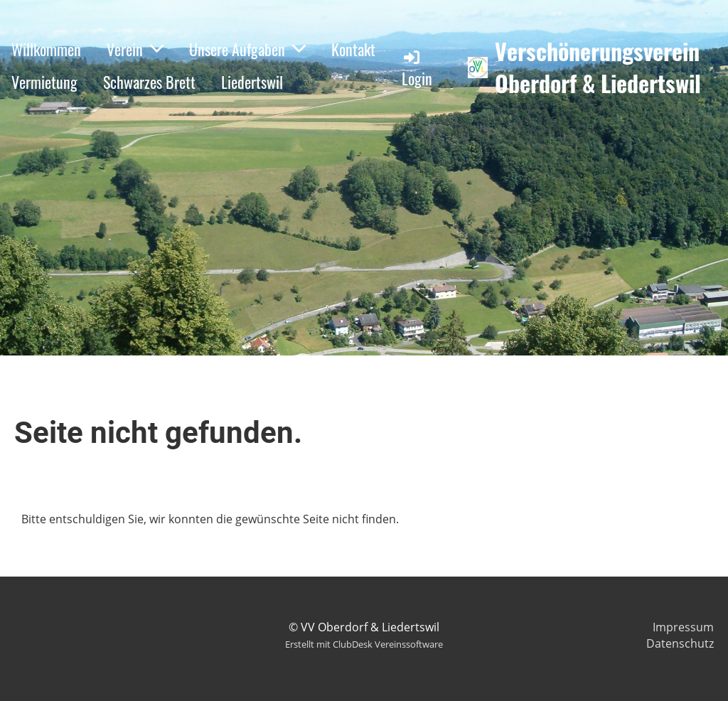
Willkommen (46, 49)
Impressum (683, 627)
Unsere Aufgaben (247, 49)
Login (417, 69)
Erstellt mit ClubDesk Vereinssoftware (364, 644)
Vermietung (44, 82)
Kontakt (353, 49)
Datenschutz (680, 643)
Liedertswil (252, 82)
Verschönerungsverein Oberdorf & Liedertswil (598, 68)
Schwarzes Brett (149, 82)
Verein (135, 49)
